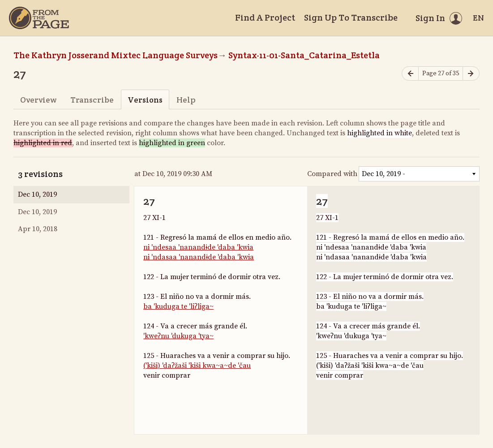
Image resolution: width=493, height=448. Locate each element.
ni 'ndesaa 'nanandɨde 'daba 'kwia (198, 247)
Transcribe (92, 100)
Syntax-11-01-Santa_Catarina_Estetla (304, 55)
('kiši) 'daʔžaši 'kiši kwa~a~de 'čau (197, 366)
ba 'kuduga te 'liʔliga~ (178, 306)
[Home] (39, 18)
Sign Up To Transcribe (351, 17)
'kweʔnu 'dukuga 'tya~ (178, 336)
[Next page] (471, 74)
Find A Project (265, 17)
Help (186, 100)
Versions (145, 100)
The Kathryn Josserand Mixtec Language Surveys (116, 55)
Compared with (332, 174)
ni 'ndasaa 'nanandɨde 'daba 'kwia (199, 257)
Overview (38, 100)
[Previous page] (410, 74)
